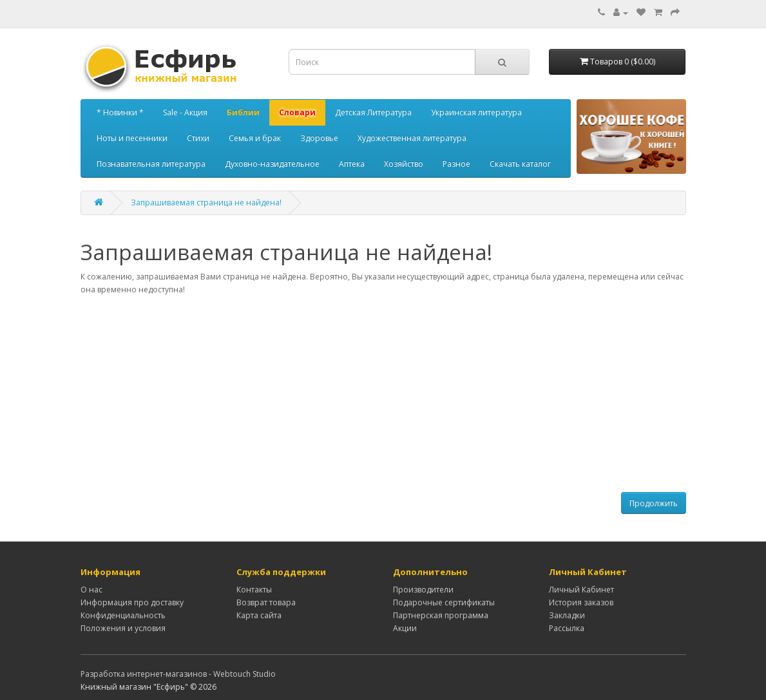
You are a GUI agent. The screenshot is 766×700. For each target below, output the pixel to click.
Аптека (352, 164)
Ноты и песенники (132, 138)
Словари (297, 112)
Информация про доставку (132, 602)
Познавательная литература (151, 164)
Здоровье (319, 138)
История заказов (581, 602)
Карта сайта (259, 615)
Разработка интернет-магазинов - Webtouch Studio (178, 674)
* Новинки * (120, 112)
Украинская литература (476, 112)
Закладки (567, 615)
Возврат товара (266, 602)
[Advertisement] (383, 394)
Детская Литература (373, 112)
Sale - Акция (185, 112)
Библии (243, 112)
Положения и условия (123, 628)
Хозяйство (404, 164)
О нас (91, 590)
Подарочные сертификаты (444, 602)
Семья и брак (255, 138)
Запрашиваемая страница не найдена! (206, 203)
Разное (456, 164)
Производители (423, 590)
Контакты (254, 590)
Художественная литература (412, 138)
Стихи (198, 138)
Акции (405, 628)
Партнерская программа (441, 615)
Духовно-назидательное (272, 164)
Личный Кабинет (581, 590)
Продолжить (654, 503)
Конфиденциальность (123, 615)
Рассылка (567, 628)
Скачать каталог (520, 164)
